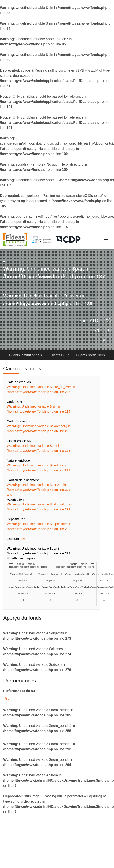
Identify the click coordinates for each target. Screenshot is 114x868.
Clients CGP (59, 355)
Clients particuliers (91, 355)
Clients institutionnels (26, 355)
